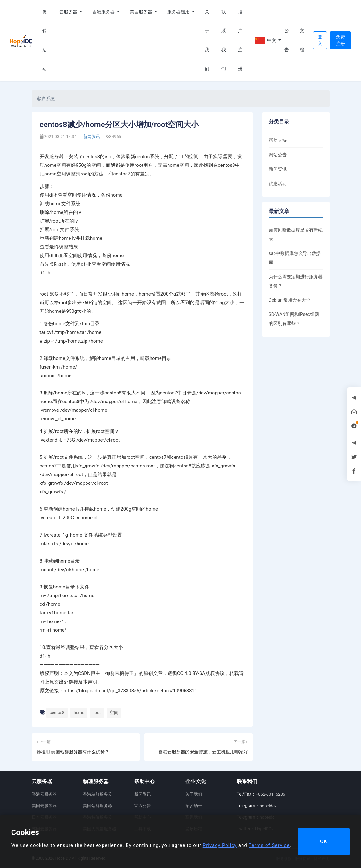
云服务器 (69, 12)
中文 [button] (266, 41)
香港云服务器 (44, 794)
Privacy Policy (220, 845)
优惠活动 (278, 183)
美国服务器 (141, 12)
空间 (114, 713)
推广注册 (240, 40)
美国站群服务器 (98, 806)
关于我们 (207, 40)
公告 (287, 40)
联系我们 (224, 40)
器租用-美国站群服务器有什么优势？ (73, 752)
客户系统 (46, 99)
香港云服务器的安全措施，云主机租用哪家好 (203, 752)
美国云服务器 (44, 806)
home (79, 713)
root (97, 713)
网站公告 (278, 155)
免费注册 (340, 40)
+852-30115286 (271, 794)
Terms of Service (269, 845)
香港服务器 (104, 12)
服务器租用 (179, 12)
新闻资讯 (91, 137)
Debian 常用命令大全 (290, 300)
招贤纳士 (194, 806)
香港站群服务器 (98, 794)
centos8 (57, 713)
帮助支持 (278, 140)
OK (324, 841)
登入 (320, 40)
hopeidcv (268, 806)
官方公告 (143, 806)
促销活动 (45, 40)
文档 (302, 40)
